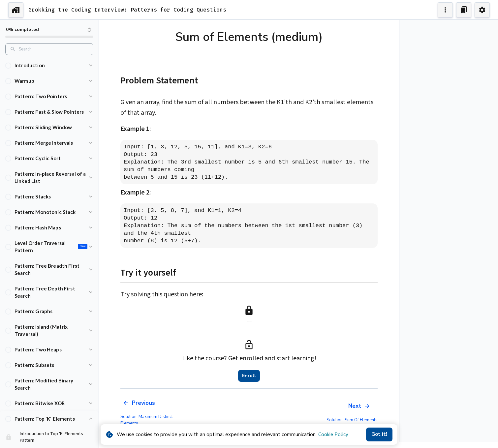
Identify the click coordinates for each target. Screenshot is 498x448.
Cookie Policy (333, 434)
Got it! (379, 434)
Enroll (249, 376)
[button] (49, 65)
